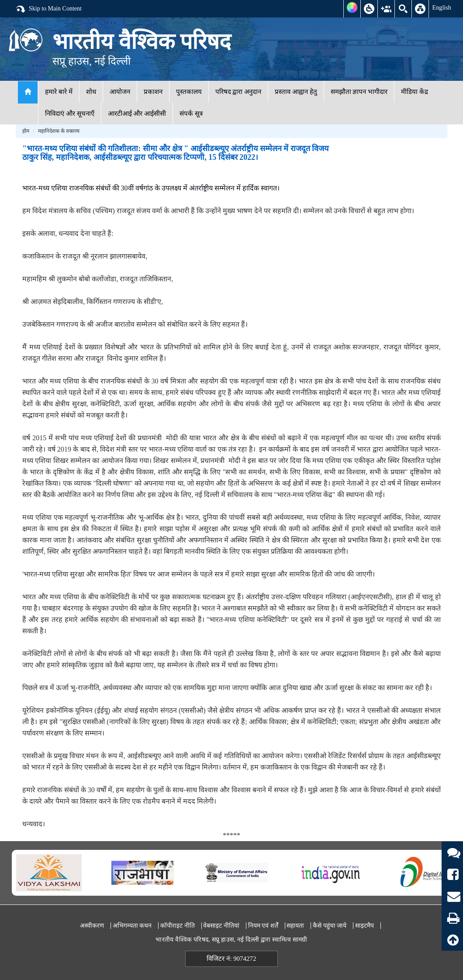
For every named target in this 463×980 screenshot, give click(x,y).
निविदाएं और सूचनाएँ (70, 114)
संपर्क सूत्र (191, 114)
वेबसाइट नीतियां (221, 926)
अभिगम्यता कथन (132, 926)
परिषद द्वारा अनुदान (238, 92)
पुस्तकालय (189, 92)
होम (26, 131)
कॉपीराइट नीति (178, 926)
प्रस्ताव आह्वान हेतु (296, 92)
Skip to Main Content (48, 9)
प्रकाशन (153, 92)
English (442, 7)
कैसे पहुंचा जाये (330, 926)
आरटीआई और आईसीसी (137, 114)
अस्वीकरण (92, 926)
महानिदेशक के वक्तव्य (59, 131)
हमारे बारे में (59, 92)
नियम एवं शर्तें (263, 926)
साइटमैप (365, 926)
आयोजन (120, 92)
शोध (91, 92)
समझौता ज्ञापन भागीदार (359, 92)
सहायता (295, 926)
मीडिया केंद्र (415, 92)
